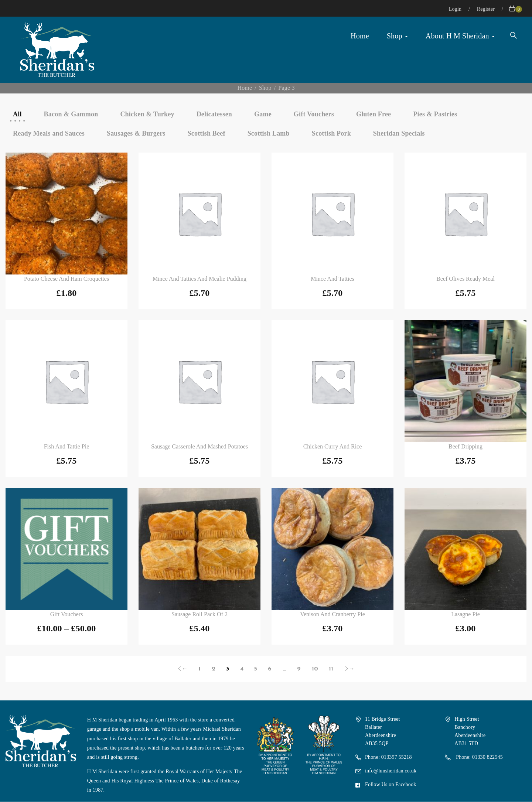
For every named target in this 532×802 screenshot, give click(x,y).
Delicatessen (214, 114)
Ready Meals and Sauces (49, 133)
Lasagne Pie (465, 614)
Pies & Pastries (435, 114)
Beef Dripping (465, 446)
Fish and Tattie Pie (67, 446)
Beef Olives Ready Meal (465, 279)
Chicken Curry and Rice (333, 446)
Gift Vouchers (314, 114)
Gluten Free (374, 114)
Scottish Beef (207, 133)
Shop (397, 36)
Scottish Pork (331, 133)
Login (456, 9)
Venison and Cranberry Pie (332, 614)
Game (263, 114)
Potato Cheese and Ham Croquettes (66, 279)
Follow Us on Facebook (391, 784)
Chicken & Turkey (147, 114)
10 (315, 669)
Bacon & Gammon (71, 114)
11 (331, 669)
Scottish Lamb (269, 133)
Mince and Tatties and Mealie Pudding (199, 279)
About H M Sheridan (460, 36)
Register (487, 9)
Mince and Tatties (332, 279)
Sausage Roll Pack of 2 (199, 614)
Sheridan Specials (399, 133)
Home (360, 36)
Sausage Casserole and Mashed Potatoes (199, 446)
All (17, 114)
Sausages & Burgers (136, 133)
